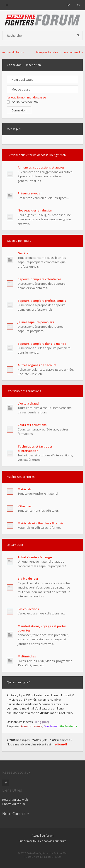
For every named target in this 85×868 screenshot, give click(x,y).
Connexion (14, 65)
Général (24, 253)
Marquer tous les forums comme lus (59, 52)
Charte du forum (14, 804)
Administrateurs (31, 726)
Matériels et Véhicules (21, 477)
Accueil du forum (43, 836)
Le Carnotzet (15, 545)
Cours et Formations (32, 425)
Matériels (25, 489)
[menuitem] (78, 5)
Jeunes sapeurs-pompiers (36, 322)
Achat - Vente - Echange (35, 557)
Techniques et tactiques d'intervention (35, 449)
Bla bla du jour (28, 579)
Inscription (34, 65)
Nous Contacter (16, 814)
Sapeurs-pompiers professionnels (42, 301)
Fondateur (51, 726)
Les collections (28, 609)
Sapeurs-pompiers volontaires (39, 279)
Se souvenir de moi (23, 102)
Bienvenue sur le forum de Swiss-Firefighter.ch (36, 155)
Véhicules (25, 506)
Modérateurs (68, 726)
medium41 (59, 744)
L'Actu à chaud (28, 403)
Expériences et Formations (24, 391)
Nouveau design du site (35, 210)
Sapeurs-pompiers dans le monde (42, 344)
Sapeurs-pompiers (19, 241)
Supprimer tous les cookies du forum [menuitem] (43, 841)
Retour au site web (15, 800)
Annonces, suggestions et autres (41, 167)
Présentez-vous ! (30, 193)
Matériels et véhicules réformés (41, 523)
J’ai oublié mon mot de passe (26, 97)
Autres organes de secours (37, 365)
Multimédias (27, 656)
